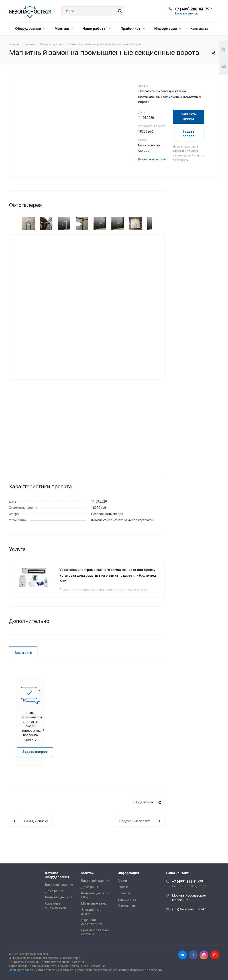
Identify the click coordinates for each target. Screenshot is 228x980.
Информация (168, 29)
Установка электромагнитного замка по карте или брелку (107, 570)
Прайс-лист (133, 29)
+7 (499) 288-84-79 (192, 9)
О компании (126, 906)
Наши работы (97, 29)
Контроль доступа (59, 897)
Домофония (54, 891)
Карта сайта (17, 974)
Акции (122, 881)
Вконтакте (23, 653)
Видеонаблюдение (59, 885)
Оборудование (30, 29)
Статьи (123, 887)
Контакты (199, 29)
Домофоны (90, 887)
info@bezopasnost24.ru (190, 909)
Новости (124, 893)
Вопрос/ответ (128, 899)
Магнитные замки (94, 903)
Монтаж (64, 29)
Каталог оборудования (57, 875)
